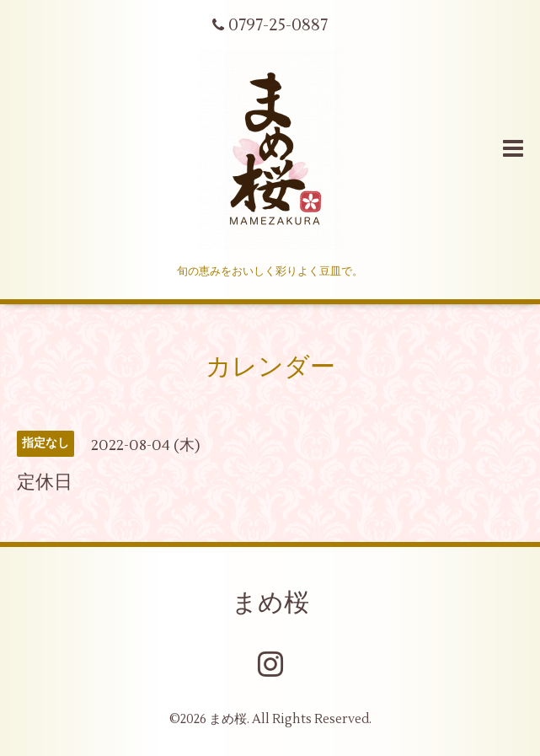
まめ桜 (270, 603)
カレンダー (270, 367)
